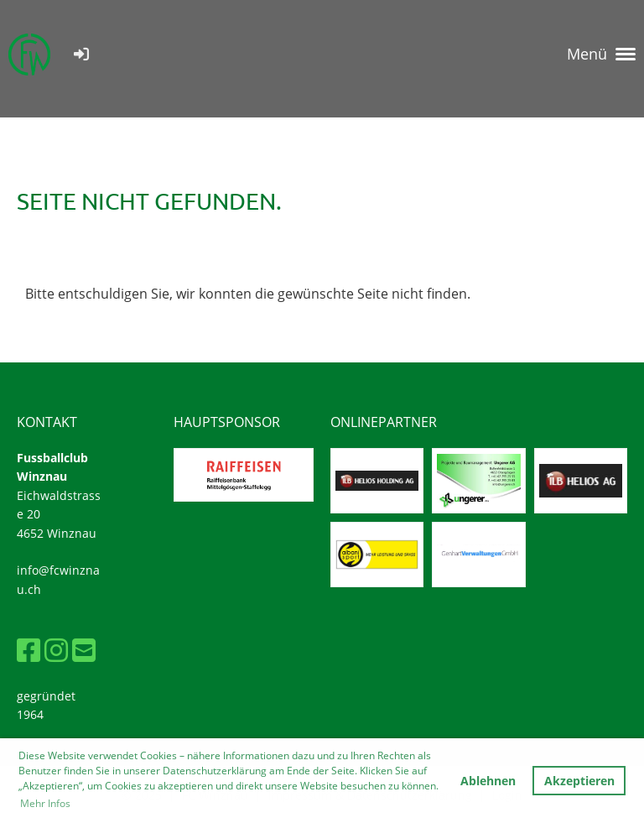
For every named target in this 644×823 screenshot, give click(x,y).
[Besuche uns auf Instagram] (56, 650)
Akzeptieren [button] (579, 781)
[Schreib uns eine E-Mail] (84, 650)
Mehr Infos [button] (45, 803)
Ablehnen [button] (488, 781)
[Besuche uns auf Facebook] (29, 650)
